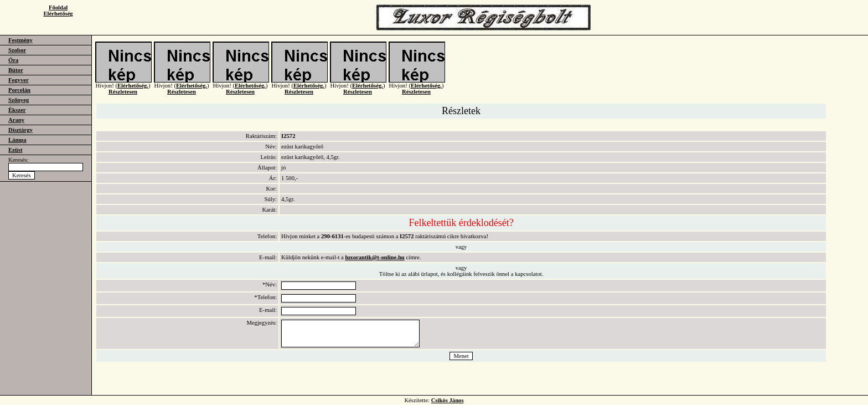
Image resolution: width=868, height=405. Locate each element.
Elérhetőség (58, 14)
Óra (13, 60)
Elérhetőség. (133, 90)
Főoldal (58, 7)
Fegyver (19, 80)
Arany (16, 120)
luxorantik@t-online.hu (374, 257)
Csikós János (448, 400)
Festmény (20, 40)
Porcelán (19, 90)
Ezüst (15, 150)
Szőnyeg (19, 100)
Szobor (17, 50)
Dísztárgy (20, 130)
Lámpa (17, 140)
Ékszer (17, 110)
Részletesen (123, 96)
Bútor (16, 70)
